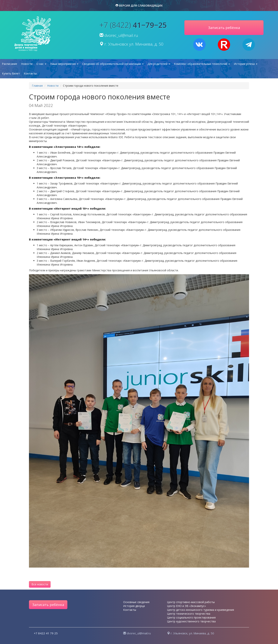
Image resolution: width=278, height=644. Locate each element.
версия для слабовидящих (139, 5)
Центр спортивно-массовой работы (191, 602)
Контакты (30, 73)
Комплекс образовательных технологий (202, 64)
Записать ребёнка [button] (224, 28)
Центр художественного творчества (191, 621)
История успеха (246, 64)
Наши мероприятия (64, 64)
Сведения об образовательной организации (113, 64)
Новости (27, 64)
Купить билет (11, 73)
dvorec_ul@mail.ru (121, 35)
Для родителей (159, 64)
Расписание (10, 64)
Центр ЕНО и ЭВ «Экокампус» (186, 606)
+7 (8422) (133, 25)
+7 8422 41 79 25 (46, 633)
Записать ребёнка (48, 605)
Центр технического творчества (189, 614)
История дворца (134, 606)
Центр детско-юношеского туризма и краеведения (200, 610)
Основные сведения (136, 602)
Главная (37, 86)
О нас (41, 64)
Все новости (40, 584)
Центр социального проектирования (191, 617)
